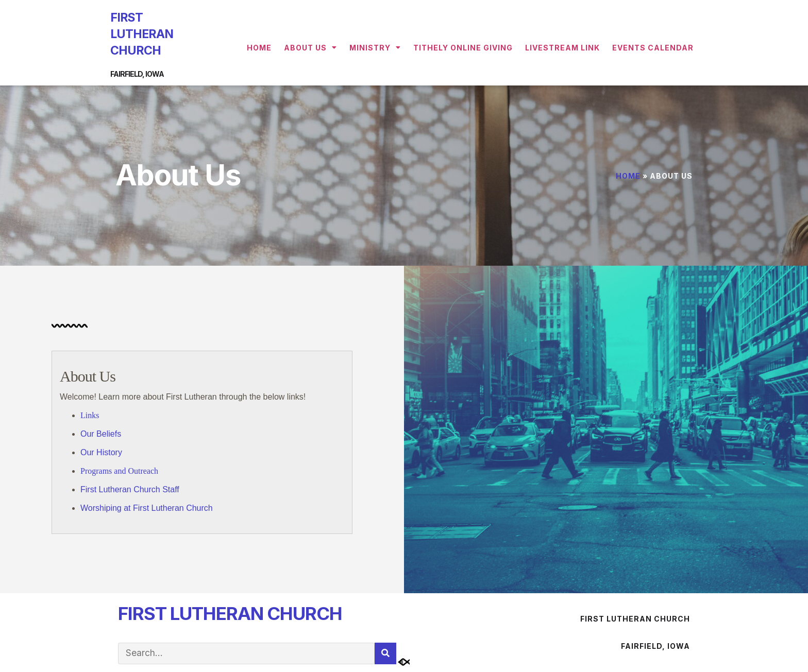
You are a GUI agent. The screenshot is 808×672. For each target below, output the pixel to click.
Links (90, 415)
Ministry (375, 47)
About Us (310, 47)
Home (259, 48)
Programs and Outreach (119, 471)
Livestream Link (562, 48)
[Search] (385, 653)
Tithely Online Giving (463, 48)
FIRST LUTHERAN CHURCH (142, 34)
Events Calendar (653, 48)
